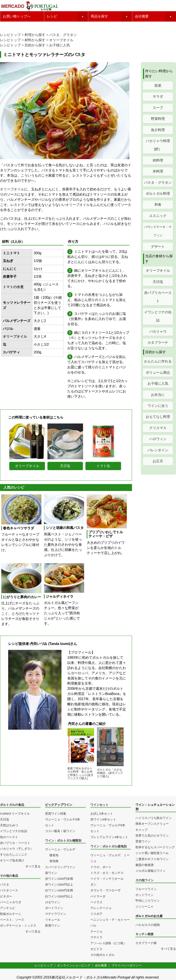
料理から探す (35, 35)
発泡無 (54, 861)
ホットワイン (145, 895)
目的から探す (35, 45)
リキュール (53, 920)
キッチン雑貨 (145, 934)
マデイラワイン (56, 914)
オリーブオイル (61, 40)
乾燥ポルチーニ (11, 914)
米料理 (158, 171)
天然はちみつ (9, 825)
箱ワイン (51, 873)
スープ (158, 108)
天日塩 (158, 282)
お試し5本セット (102, 814)
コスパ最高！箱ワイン (60, 831)
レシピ (52, 16)
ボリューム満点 (158, 372)
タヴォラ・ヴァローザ (105, 890)
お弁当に (158, 395)
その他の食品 (9, 876)
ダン (93, 885)
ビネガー (6, 896)
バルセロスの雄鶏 (148, 925)
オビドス (96, 949)
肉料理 (158, 160)
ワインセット (99, 805)
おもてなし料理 (158, 417)
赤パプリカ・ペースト (15, 843)
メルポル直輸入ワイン (151, 871)
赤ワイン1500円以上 (59, 885)
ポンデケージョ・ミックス (18, 926)
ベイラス (96, 902)
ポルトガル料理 (158, 194)
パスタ (5, 885)
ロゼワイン (53, 902)
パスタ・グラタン (158, 183)
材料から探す (35, 40)
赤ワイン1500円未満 (59, 879)
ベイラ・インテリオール (107, 879)
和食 (158, 205)
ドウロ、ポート (101, 867)
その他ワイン (145, 880)
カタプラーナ (158, 343)
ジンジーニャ (145, 907)
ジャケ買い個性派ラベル (152, 853)
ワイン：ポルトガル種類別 (63, 841)
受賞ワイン (143, 841)
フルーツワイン (146, 889)
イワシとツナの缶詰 (158, 316)
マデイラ (96, 937)
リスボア (96, 914)
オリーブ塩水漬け (12, 860)
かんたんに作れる (158, 361)
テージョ (96, 932)
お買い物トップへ (17, 16)
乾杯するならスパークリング (155, 847)
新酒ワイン (53, 926)
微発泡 (54, 855)
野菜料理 (158, 119)
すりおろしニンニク (14, 855)
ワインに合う (158, 406)
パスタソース (9, 890)
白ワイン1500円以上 (59, 896)
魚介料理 (158, 130)
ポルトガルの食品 (12, 805)
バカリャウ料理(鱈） (158, 145)
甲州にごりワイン (148, 901)
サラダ (158, 96)
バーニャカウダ (11, 902)
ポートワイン (54, 908)
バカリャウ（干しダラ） (17, 849)
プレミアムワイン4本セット (109, 837)
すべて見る (33, 866)
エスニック (158, 216)
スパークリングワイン (60, 867)
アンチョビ (8, 908)
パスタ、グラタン (63, 35)
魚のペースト (9, 837)
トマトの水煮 (13, 287)
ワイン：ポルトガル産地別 (108, 846)
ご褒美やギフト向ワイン (152, 859)
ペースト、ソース (12, 920)
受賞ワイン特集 (56, 814)
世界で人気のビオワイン (152, 836)
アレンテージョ (101, 908)
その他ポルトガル (102, 955)
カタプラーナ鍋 (146, 943)
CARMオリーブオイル (15, 814)
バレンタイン (158, 450)
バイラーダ (98, 896)
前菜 (158, 85)
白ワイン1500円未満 (59, 890)
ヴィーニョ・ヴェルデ (60, 849)
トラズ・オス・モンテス (107, 873)
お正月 (158, 461)
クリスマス (158, 428)
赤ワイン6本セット (103, 819)
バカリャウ (158, 332)
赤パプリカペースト (158, 297)
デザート (158, 247)
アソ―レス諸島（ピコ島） (108, 943)
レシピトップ (10, 35)
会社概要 (142, 16)
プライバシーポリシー (127, 965)
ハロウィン (158, 439)
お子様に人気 (60, 45)
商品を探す (99, 16)
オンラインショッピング (74, 965)
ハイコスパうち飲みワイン (154, 818)
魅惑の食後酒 (145, 865)
